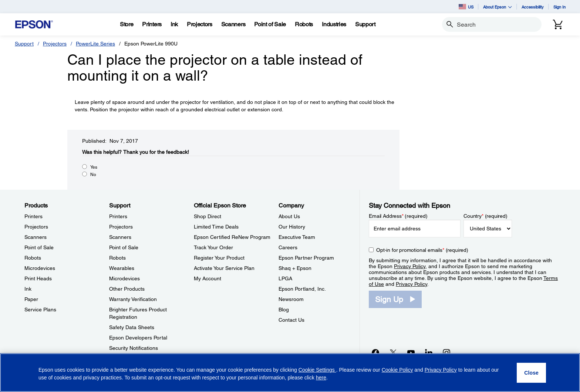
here (321, 378)
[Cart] (558, 24)
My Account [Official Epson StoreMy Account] (208, 278)
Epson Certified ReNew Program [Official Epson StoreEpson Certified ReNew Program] (232, 237)
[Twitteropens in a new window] (393, 352)
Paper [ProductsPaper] (31, 299)
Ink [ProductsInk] (28, 289)
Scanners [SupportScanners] (120, 237)
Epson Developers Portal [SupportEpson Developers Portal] (138, 338)
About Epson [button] (498, 7)
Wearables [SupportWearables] (122, 268)
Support (24, 44)
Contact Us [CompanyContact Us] (291, 320)
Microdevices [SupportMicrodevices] (124, 278)
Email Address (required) (398, 216)
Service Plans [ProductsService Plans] (40, 310)
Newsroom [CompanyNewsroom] (291, 299)
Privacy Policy (410, 266)
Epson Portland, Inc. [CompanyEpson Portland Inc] (302, 289)
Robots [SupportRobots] (117, 258)
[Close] (531, 373)
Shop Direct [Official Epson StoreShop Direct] (208, 216)
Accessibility (533, 7)
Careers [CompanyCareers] (288, 247)
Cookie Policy (397, 370)
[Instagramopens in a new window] (446, 352)
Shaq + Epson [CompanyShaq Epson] (295, 268)
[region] (290, 373)
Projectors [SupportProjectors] (121, 227)
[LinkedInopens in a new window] (429, 352)
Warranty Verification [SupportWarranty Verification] (133, 299)
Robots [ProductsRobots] (33, 258)
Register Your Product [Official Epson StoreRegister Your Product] (219, 258)
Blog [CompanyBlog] (284, 310)
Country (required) (485, 216)
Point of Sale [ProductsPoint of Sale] (39, 247)
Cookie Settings (317, 370)
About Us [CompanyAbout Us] (289, 216)
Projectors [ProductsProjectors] (36, 227)
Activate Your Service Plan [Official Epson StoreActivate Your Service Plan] (224, 268)
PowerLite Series (95, 44)
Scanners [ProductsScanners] (36, 237)
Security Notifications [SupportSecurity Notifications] (134, 348)
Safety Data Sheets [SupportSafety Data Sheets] (132, 327)
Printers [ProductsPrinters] (33, 216)
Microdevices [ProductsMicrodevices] (40, 268)
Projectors (55, 44)
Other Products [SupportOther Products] (127, 289)
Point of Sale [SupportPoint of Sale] (124, 247)
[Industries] (334, 24)
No (93, 175)
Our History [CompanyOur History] (292, 227)
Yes (94, 167)
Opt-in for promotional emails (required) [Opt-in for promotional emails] (422, 250)
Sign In (559, 7)
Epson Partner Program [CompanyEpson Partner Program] (306, 258)
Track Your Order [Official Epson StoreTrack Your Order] (213, 247)
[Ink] (174, 24)
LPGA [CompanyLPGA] (285, 278)
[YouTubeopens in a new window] (411, 352)
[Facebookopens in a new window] (375, 352)
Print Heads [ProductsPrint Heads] (38, 278)
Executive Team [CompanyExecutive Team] (297, 237)
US (466, 7)
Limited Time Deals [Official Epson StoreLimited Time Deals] (216, 227)
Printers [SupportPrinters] (118, 216)
